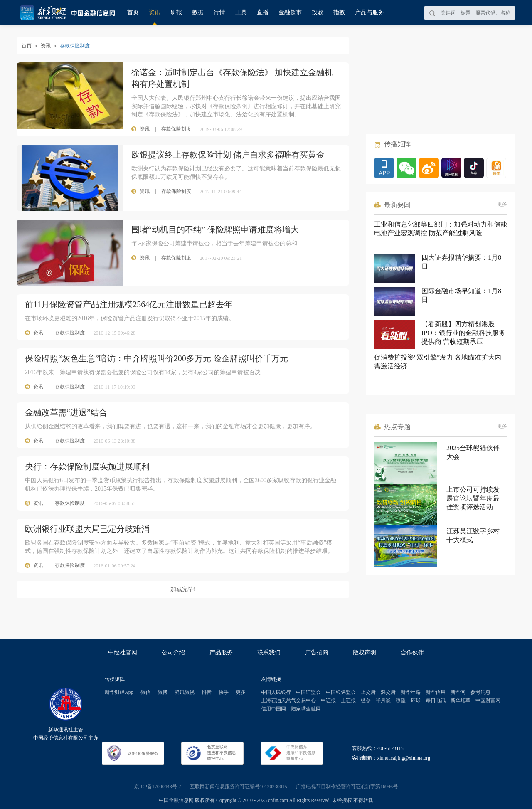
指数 (339, 12)
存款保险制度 (70, 333)
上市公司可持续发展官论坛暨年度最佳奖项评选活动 (473, 498)
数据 (198, 12)
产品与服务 (369, 12)
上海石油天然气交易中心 (288, 700)
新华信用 (436, 692)
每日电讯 (436, 700)
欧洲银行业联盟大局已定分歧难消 (87, 529)
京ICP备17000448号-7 (158, 787)
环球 (416, 700)
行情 (219, 12)
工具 (241, 12)
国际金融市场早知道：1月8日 (461, 295)
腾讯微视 (185, 692)
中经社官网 (123, 652)
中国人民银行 (276, 692)
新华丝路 (411, 692)
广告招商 (317, 652)
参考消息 (480, 692)
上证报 (348, 700)
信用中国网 (273, 709)
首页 (133, 12)
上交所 (368, 692)
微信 (145, 692)
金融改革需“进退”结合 (66, 412)
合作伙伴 (412, 652)
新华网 (458, 692)
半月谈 (383, 700)
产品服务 (221, 652)
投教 (318, 12)
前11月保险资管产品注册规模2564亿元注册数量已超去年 (129, 304)
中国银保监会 (341, 692)
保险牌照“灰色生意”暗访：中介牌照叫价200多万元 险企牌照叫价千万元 (156, 358)
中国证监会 (308, 692)
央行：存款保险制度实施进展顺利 (87, 466)
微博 (163, 692)
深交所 (388, 692)
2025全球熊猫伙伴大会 (473, 452)
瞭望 (401, 700)
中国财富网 (488, 700)
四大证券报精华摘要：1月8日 (461, 262)
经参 (366, 700)
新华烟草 (461, 700)
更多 (502, 204)
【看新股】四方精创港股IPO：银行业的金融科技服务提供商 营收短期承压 (463, 333)
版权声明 (365, 652)
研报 (176, 12)
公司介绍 (173, 652)
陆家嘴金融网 (306, 709)
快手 (224, 692)
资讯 (155, 12)
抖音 (207, 692)
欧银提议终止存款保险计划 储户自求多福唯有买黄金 (228, 155)
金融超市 (290, 12)
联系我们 (269, 652)
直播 (263, 12)
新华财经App (119, 692)
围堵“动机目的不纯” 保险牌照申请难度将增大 (215, 229)
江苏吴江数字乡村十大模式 (473, 535)
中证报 (328, 700)
